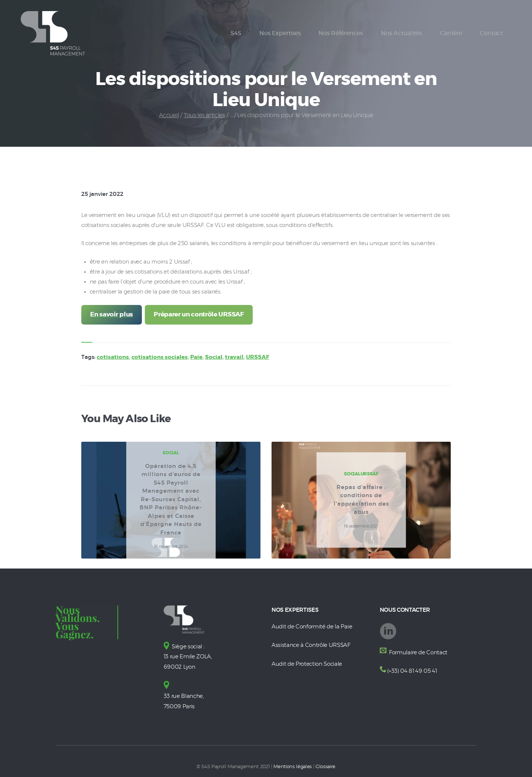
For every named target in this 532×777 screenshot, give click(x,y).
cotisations (113, 358)
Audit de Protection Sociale (307, 663)
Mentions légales (293, 765)
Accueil (169, 115)
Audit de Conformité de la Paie (312, 627)
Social (214, 358)
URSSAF (258, 358)
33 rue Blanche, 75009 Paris (184, 695)
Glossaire (325, 765)
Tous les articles (204, 115)
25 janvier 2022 (102, 194)
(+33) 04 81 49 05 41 (412, 671)
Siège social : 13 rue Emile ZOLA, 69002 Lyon (188, 657)
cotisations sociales (160, 358)
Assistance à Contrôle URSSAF (311, 645)
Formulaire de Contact (417, 653)
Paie (196, 358)
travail (234, 358)
